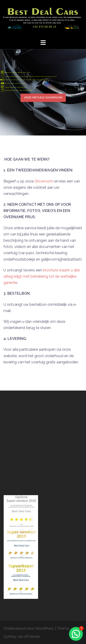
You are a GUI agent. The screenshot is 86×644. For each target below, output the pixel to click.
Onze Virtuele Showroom (43, 98)
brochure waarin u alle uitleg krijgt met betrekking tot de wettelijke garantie (42, 276)
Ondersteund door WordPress (29, 628)
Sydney (10, 637)
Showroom (44, 181)
